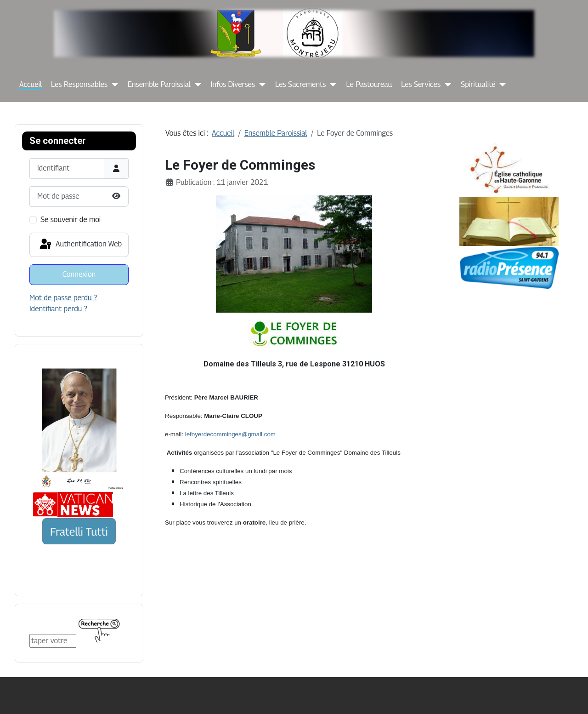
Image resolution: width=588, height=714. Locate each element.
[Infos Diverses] (260, 85)
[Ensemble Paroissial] (196, 85)
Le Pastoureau (369, 84)
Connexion (79, 274)
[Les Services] (446, 85)
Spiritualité (478, 84)
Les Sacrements (300, 84)
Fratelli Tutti (79, 531)
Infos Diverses (233, 84)
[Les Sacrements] (331, 85)
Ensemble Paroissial (159, 84)
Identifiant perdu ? (58, 309)
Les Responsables (79, 84)
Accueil (31, 84)
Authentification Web (80, 245)
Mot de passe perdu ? (63, 298)
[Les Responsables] (113, 85)
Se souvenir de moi (71, 220)
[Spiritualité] (501, 85)
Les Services (421, 84)
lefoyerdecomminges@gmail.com (230, 434)
